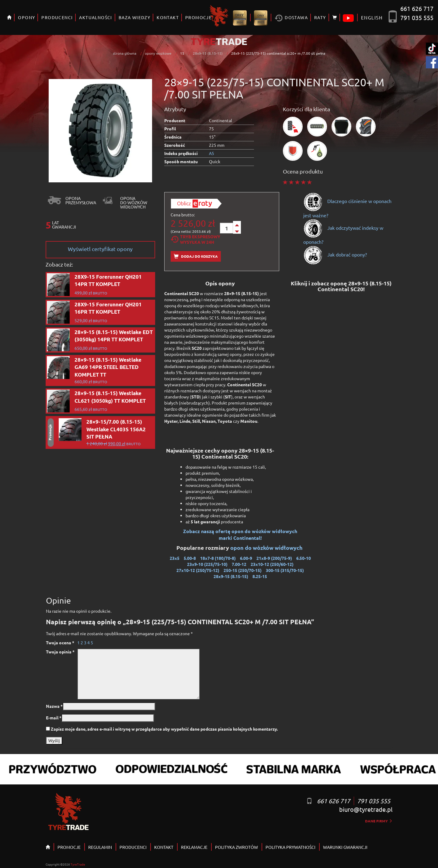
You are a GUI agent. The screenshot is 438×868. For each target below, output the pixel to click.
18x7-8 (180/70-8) (218, 558)
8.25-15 (260, 576)
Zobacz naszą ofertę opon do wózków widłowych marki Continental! (240, 535)
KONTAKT (168, 17)
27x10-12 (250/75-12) (198, 570)
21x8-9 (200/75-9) (274, 558)
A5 (212, 153)
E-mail (54, 718)
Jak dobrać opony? (335, 254)
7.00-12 (239, 564)
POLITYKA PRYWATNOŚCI (290, 847)
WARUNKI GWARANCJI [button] (345, 847)
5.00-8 (190, 558)
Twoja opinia (60, 652)
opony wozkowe (158, 53)
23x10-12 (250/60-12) (272, 564)
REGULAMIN (100, 847)
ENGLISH (372, 17)
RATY (320, 17)
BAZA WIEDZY (134, 17)
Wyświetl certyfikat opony (100, 249)
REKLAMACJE (194, 847)
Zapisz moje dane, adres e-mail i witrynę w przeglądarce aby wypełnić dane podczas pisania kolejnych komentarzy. (164, 729)
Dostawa (291, 18)
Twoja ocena (60, 642)
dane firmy (379, 821)
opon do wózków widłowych (267, 548)
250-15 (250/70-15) (243, 570)
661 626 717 (417, 8)
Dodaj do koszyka (196, 256)
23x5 (175, 558)
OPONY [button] (26, 17)
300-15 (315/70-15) (285, 570)
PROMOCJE (69, 847)
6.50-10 (304, 558)
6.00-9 (246, 558)
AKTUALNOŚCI (96, 17)
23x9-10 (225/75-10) (207, 564)
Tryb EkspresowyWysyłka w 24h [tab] (195, 239)
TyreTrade (78, 864)
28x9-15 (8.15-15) (208, 53)
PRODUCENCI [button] (57, 17)
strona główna (125, 53)
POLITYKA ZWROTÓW (236, 847)
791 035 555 (417, 17)
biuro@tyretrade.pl (366, 809)
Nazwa (54, 706)
